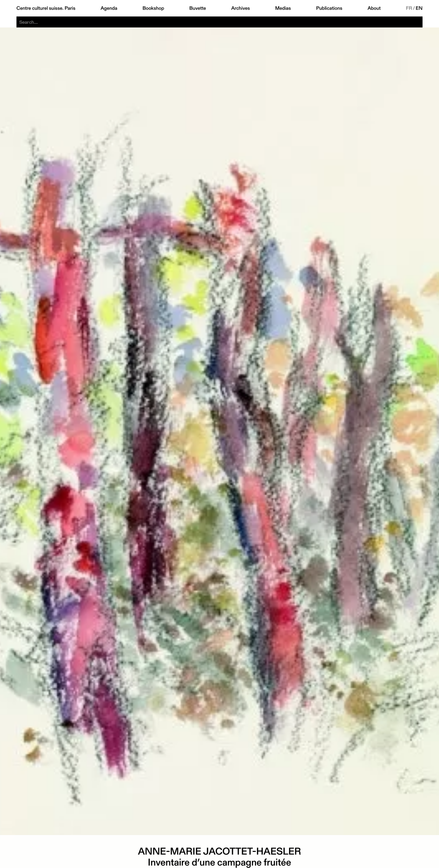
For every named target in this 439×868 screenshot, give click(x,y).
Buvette (198, 8)
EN (419, 8)
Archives (240, 8)
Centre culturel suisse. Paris (46, 8)
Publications (329, 8)
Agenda (109, 8)
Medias (283, 8)
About (374, 8)
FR (409, 8)
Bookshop (153, 8)
